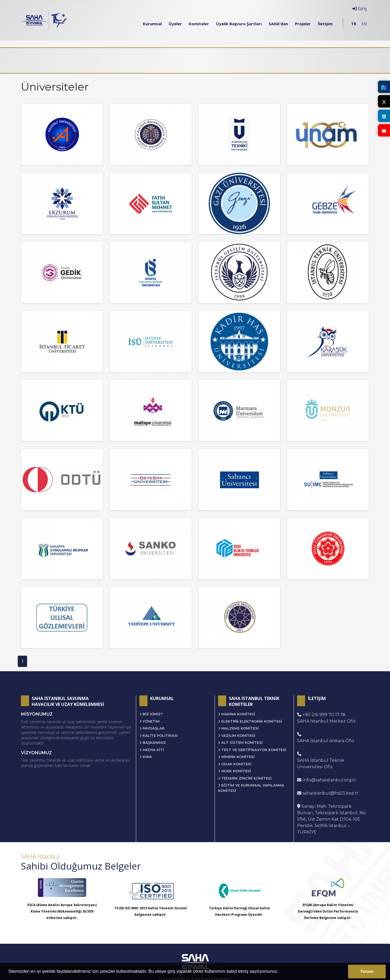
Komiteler (199, 24)
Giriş (360, 9)
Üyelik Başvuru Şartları (239, 24)
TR (354, 24)
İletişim (325, 24)
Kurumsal (152, 24)
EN (364, 24)
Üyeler (175, 24)
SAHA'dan (278, 24)
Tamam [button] (367, 971)
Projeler (303, 24)
